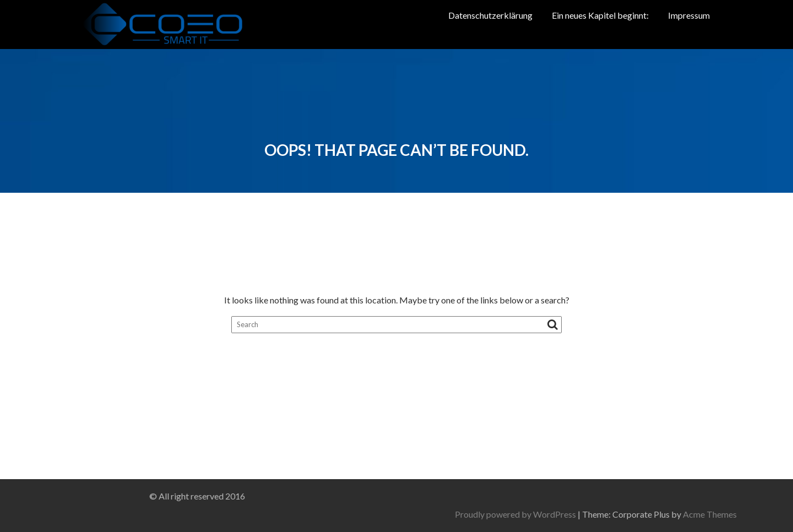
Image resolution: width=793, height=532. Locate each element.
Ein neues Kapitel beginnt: (600, 15)
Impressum (689, 15)
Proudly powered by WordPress (622, 514)
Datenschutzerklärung (490, 15)
